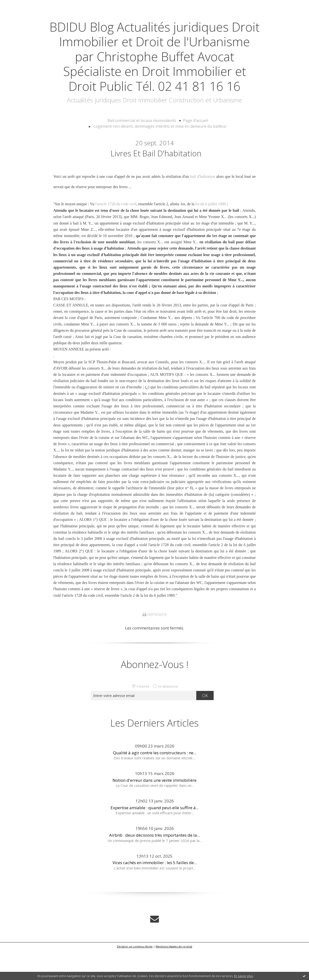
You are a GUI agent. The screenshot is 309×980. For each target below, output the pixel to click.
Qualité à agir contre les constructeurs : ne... (155, 783)
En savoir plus (244, 976)
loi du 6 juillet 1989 (211, 235)
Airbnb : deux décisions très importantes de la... (154, 865)
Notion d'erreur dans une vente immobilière (154, 810)
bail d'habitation (203, 207)
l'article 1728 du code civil (116, 235)
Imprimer (154, 645)
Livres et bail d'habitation (156, 183)
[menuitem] (145, 150)
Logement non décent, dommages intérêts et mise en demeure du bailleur (160, 155)
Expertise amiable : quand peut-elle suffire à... (155, 838)
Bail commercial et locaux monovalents (143, 150)
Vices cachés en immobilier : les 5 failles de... (155, 893)
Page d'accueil (192, 150)
